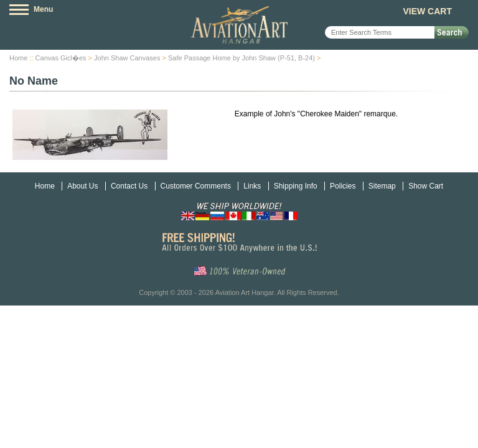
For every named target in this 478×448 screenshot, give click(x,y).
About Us (82, 186)
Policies (343, 186)
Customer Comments (196, 186)
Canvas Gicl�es (61, 58)
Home (18, 58)
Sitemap (382, 186)
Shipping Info (296, 186)
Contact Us (129, 186)
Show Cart (426, 186)
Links (252, 186)
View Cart (427, 11)
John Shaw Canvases (127, 58)
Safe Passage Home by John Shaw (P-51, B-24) (241, 58)
